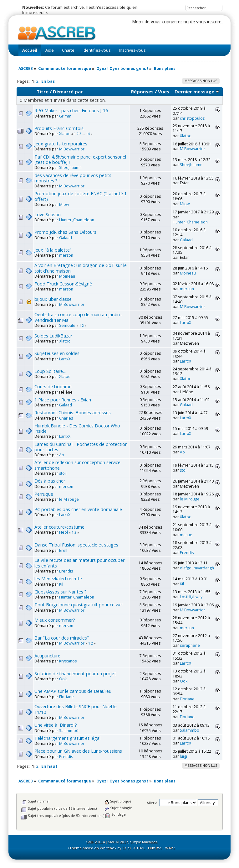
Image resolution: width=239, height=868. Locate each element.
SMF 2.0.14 (96, 842)
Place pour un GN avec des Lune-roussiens (78, 751)
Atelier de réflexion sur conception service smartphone (77, 465)
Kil (61, 584)
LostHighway (191, 597)
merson (66, 255)
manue (186, 535)
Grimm (65, 116)
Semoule (67, 325)
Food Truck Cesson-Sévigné (63, 284)
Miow (64, 204)
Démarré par (68, 92)
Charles (66, 418)
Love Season (48, 214)
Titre (43, 92)
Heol (64, 532)
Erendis (187, 553)
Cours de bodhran (53, 387)
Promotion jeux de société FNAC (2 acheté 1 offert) (81, 196)
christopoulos (192, 118)
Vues (164, 92)
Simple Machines (144, 842)
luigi (183, 756)
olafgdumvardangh (197, 568)
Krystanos (68, 661)
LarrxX (186, 323)
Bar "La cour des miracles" (62, 638)
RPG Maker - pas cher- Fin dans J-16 (71, 110)
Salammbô (69, 731)
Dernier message (197, 92)
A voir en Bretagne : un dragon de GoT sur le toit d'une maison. (81, 268)
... (84, 134)
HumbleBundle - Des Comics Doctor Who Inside (77, 428)
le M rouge (69, 499)
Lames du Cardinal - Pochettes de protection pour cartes (81, 447)
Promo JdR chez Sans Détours (65, 232)
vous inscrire (209, 21)
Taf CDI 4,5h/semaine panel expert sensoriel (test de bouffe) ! (80, 159)
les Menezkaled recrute (58, 579)
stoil (63, 473)
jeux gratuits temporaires (61, 144)
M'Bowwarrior (72, 149)
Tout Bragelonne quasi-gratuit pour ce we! (79, 605)
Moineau (67, 276)
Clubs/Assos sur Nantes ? (61, 592)
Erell (63, 550)
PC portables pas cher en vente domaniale (78, 509)
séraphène (190, 645)
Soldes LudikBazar (53, 336)
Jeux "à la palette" (53, 250)
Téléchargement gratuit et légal (67, 738)
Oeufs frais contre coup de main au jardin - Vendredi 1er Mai (79, 317)
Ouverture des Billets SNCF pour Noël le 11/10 (76, 709)
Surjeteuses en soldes (57, 353)
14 (88, 134)
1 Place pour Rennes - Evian (63, 400)
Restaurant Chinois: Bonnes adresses (73, 413)
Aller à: (153, 803)
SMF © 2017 (118, 842)
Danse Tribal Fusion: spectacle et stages (76, 545)
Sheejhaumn (70, 167)
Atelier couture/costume (59, 527)
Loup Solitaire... (50, 371)
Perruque (44, 494)
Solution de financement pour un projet (75, 674)
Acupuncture (47, 656)
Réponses (142, 92)
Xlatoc (65, 134)
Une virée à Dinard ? (56, 725)
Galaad (66, 238)
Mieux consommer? (55, 620)
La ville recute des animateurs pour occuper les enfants (79, 563)
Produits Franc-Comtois (59, 128)
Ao (62, 455)
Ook (63, 679)
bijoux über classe (53, 299)
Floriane (66, 697)
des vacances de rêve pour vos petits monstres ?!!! (73, 178)
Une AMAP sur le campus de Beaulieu (73, 691)
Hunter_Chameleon (77, 220)
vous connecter (166, 21)
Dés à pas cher (50, 481)
